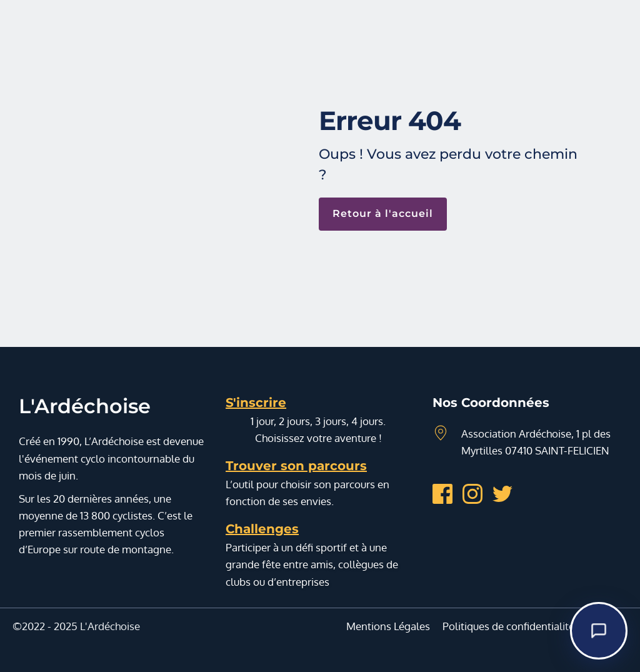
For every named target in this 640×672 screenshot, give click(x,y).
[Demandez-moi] (599, 631)
